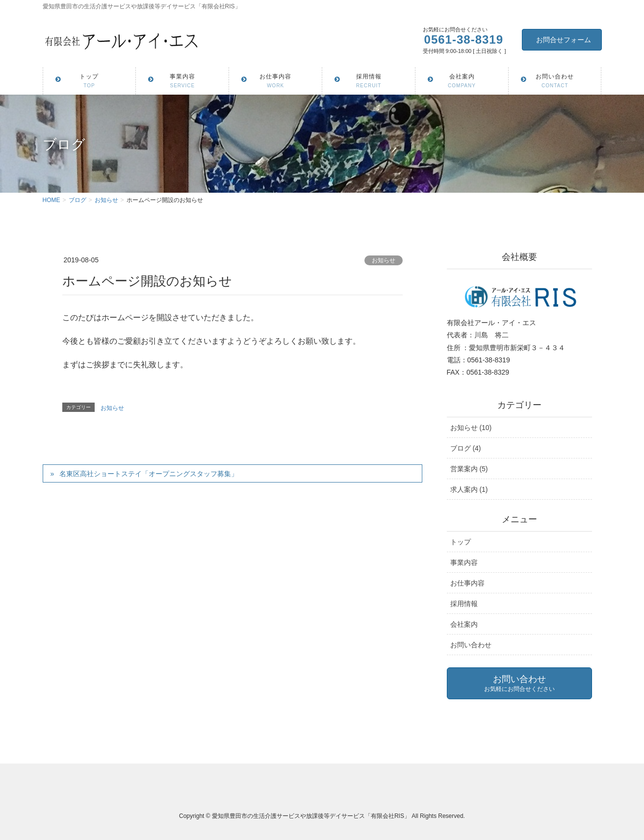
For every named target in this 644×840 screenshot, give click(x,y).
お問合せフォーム (564, 40)
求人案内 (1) (469, 489)
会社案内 (464, 624)
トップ (461, 542)
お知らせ (384, 260)
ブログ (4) (466, 448)
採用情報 (464, 604)
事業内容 (464, 562)
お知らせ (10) (471, 428)
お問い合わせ (471, 645)
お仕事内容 (467, 583)
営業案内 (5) (469, 469)
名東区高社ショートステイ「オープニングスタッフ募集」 (149, 474)
